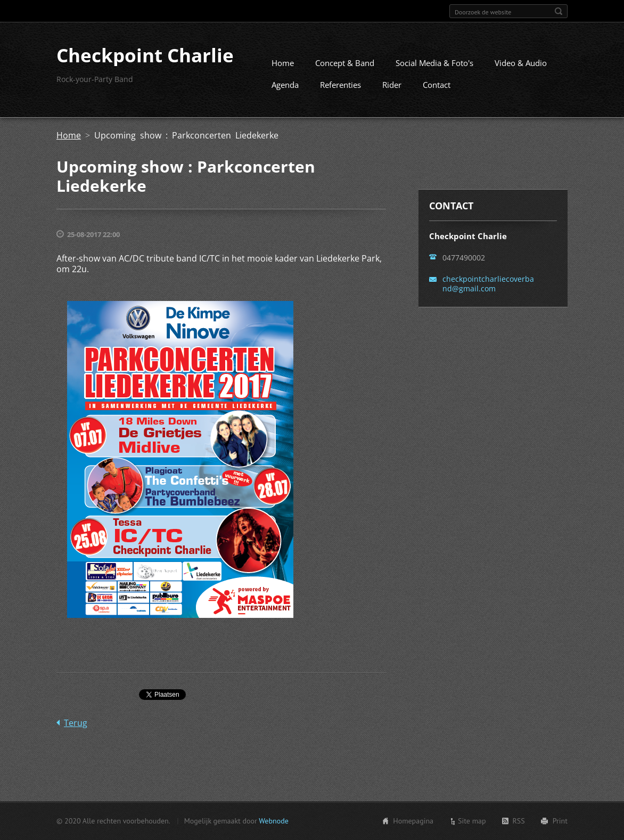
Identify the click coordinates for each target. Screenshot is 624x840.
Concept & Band (345, 67)
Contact (437, 89)
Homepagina (413, 822)
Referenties (340, 89)
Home (283, 67)
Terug (76, 727)
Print (560, 822)
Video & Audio (521, 67)
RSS (519, 822)
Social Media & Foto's (434, 67)
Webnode (273, 822)
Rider (392, 89)
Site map (472, 822)
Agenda (285, 89)
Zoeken (559, 11)
